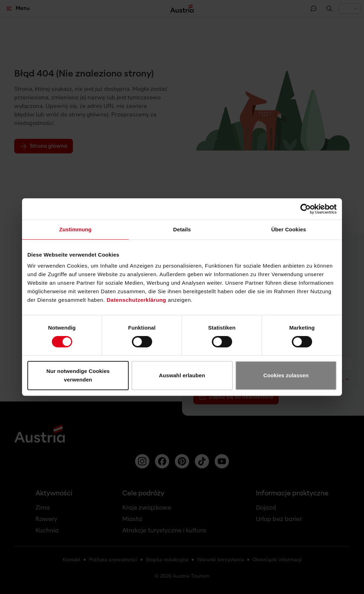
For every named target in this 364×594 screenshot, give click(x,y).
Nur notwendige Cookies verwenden (78, 375)
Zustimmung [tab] (76, 229)
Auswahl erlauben (182, 375)
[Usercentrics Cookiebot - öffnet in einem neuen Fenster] (306, 209)
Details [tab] (182, 229)
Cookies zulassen (286, 375)
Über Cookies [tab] (289, 229)
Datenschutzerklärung (136, 300)
